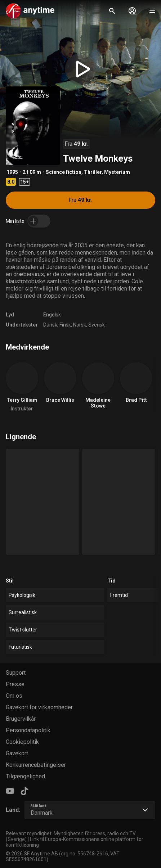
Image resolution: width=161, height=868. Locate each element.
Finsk (65, 325)
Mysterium (117, 172)
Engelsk (52, 315)
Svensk (97, 325)
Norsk (80, 325)
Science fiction (64, 172)
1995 (12, 172)
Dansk (50, 325)
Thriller (93, 172)
